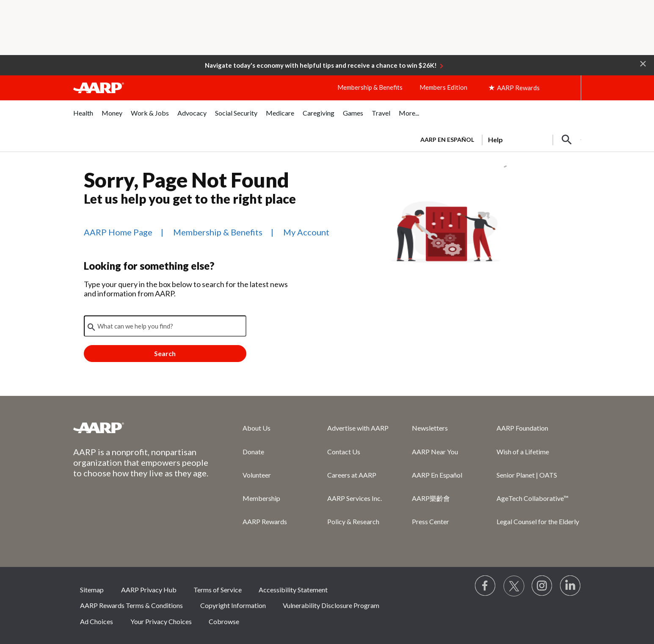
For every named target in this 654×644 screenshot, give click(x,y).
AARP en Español (447, 140)
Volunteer (257, 475)
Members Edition (443, 87)
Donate (253, 452)
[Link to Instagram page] (542, 586)
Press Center (430, 521)
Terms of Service (218, 590)
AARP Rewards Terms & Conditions (131, 605)
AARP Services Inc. (355, 498)
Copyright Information (233, 605)
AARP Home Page (118, 232)
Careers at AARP (352, 475)
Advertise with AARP (358, 428)
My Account (306, 232)
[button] (643, 63)
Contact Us (344, 452)
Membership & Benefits (370, 87)
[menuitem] (83, 117)
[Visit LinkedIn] (571, 586)
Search (165, 353)
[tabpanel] (497, 139)
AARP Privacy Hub (149, 590)
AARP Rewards (265, 521)
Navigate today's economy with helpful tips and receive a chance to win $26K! (321, 65)
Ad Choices (97, 621)
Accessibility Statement (293, 590)
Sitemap (92, 590)
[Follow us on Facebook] (486, 586)
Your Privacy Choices (161, 621)
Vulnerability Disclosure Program (331, 605)
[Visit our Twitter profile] (514, 586)
